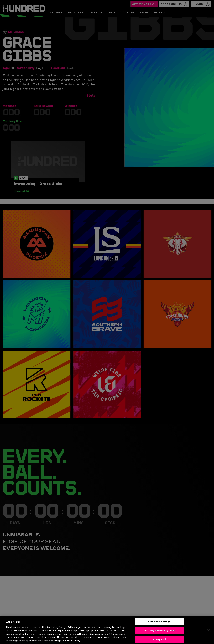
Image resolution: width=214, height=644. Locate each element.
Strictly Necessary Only (159, 636)
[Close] (208, 636)
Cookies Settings (159, 627)
